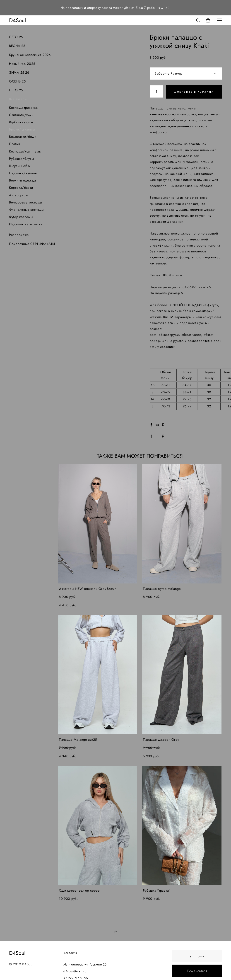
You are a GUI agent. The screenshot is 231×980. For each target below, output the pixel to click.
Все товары (18, 99)
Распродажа (19, 235)
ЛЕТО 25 (16, 90)
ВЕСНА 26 (17, 46)
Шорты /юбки (20, 166)
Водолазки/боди (23, 137)
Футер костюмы (21, 217)
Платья (14, 144)
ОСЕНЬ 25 (17, 81)
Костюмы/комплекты (25, 151)
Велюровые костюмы (25, 202)
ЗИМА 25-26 (19, 72)
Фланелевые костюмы (26, 209)
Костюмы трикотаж (23, 108)
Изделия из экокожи (26, 224)
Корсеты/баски (21, 188)
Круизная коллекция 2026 (30, 55)
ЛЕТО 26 (16, 37)
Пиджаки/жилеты (23, 173)
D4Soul (18, 20)
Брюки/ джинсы (22, 129)
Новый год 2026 (22, 64)
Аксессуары (18, 195)
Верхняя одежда (22, 180)
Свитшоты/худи (21, 115)
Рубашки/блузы (22, 158)
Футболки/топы (21, 122)
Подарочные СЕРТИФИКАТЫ (32, 244)
